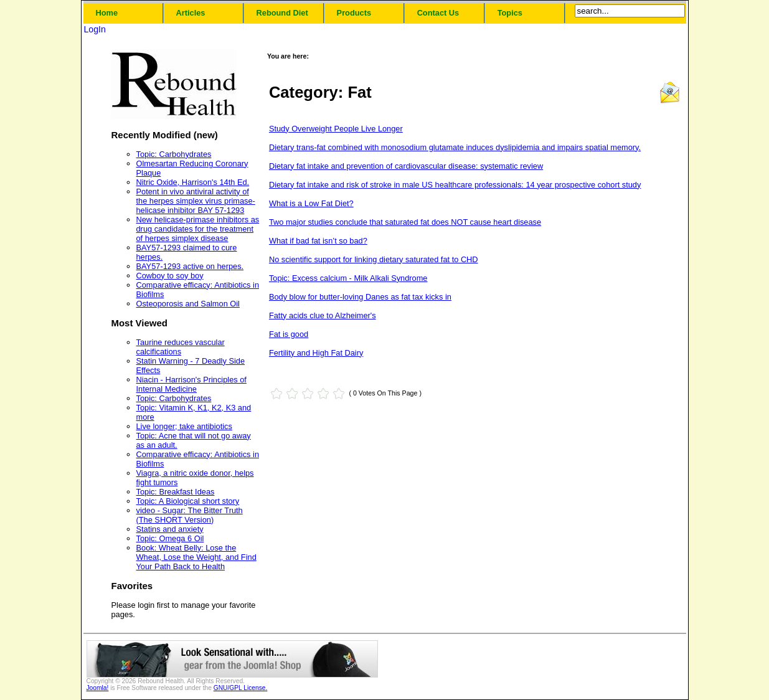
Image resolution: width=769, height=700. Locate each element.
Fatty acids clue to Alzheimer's (323, 315)
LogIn (95, 29)
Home (107, 13)
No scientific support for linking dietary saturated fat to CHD (374, 259)
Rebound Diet (282, 13)
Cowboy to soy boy (170, 276)
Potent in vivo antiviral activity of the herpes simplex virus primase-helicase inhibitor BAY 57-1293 (196, 201)
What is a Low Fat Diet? (311, 203)
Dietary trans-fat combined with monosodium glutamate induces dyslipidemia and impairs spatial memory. (455, 147)
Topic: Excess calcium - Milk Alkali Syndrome (348, 278)
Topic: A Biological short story (188, 501)
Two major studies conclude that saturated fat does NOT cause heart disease (405, 222)
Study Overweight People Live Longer (336, 129)
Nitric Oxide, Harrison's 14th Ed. (193, 182)
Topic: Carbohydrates (174, 154)
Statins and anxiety (170, 529)
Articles (191, 13)
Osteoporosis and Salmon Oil (188, 304)
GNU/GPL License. (241, 688)
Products (354, 13)
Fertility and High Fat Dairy (316, 353)
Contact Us (438, 13)
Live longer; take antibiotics (184, 426)
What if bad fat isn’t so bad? (318, 241)
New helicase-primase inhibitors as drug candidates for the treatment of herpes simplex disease (198, 229)
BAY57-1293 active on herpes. (190, 266)
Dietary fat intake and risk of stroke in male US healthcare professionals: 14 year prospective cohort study (455, 185)
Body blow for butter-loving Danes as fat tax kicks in (360, 297)
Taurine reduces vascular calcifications (181, 347)
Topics (510, 13)
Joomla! (98, 688)
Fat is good (289, 334)
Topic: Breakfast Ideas (176, 492)
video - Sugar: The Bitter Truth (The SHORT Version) (190, 515)
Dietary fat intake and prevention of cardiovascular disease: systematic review (406, 166)
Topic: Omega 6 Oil (170, 538)
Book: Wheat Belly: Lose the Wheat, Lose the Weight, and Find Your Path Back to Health (196, 557)
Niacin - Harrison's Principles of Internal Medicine (191, 384)
